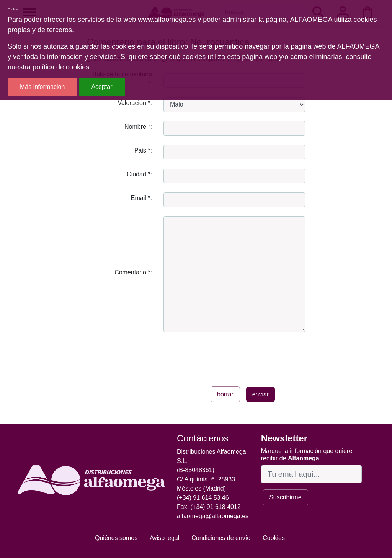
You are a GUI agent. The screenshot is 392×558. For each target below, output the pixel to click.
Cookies (274, 538)
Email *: (141, 198)
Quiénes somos (116, 538)
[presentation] (222, 356)
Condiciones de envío (221, 538)
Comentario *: (133, 272)
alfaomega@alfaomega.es (213, 516)
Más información (42, 87)
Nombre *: (138, 127)
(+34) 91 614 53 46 (203, 498)
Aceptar (102, 87)
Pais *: (143, 150)
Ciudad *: (139, 174)
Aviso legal (164, 538)
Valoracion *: (135, 103)
